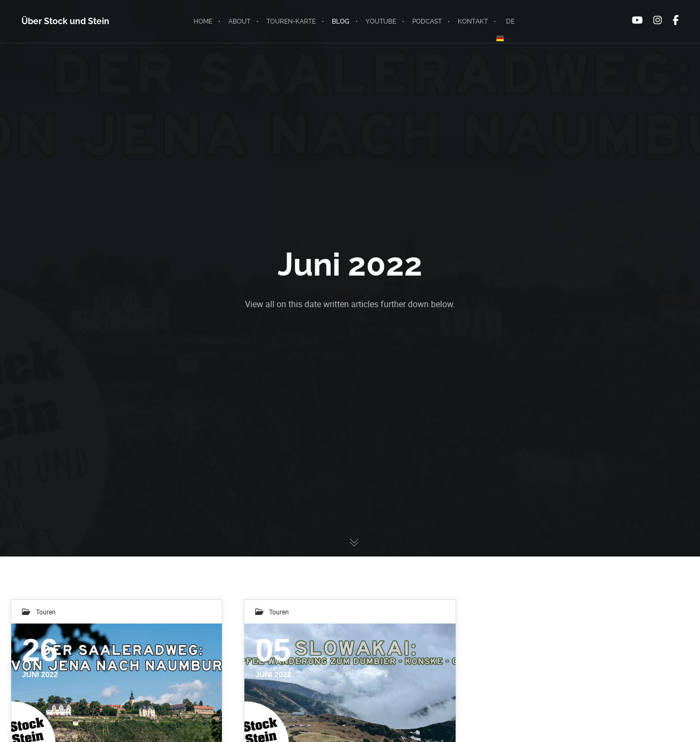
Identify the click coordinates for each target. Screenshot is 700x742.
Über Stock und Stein (65, 21)
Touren (46, 612)
